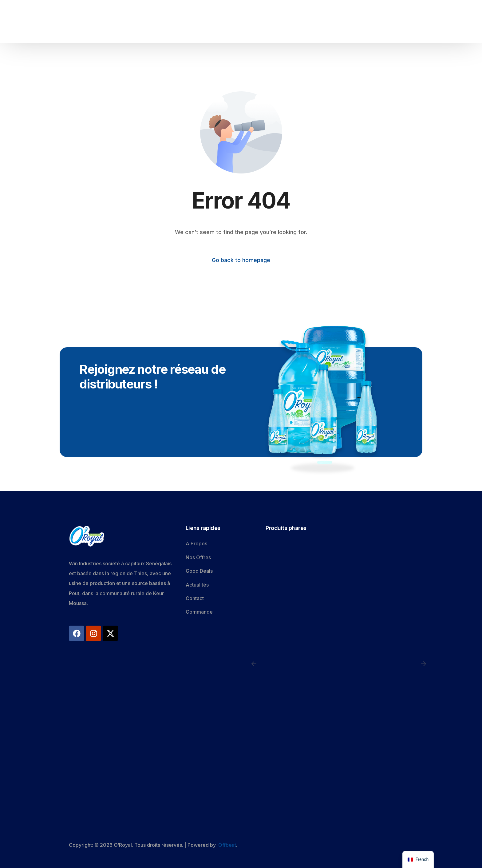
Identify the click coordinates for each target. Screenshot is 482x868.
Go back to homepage (241, 260)
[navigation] (418, 860)
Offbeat (227, 845)
